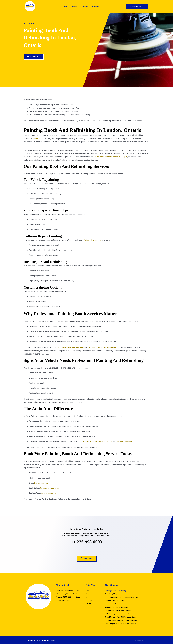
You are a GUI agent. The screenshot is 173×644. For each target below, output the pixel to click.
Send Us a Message (49, 493)
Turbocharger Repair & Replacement (120, 607)
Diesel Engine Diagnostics (116, 601)
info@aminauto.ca (42, 483)
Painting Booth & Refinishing (117, 591)
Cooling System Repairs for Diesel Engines (123, 621)
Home (64, 6)
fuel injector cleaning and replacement (108, 348)
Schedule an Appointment (51, 488)
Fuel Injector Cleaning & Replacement (121, 604)
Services (75, 6)
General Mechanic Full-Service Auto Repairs (124, 597)
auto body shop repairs (130, 442)
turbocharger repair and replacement (73, 348)
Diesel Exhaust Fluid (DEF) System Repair (122, 617)
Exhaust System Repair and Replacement (122, 624)
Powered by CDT (141, 640)
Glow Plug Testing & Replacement (119, 611)
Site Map (90, 604)
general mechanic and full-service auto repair (113, 157)
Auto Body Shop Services (116, 594)
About (85, 6)
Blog (88, 594)
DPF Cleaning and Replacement (118, 614)
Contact (96, 6)
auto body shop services (93, 240)
